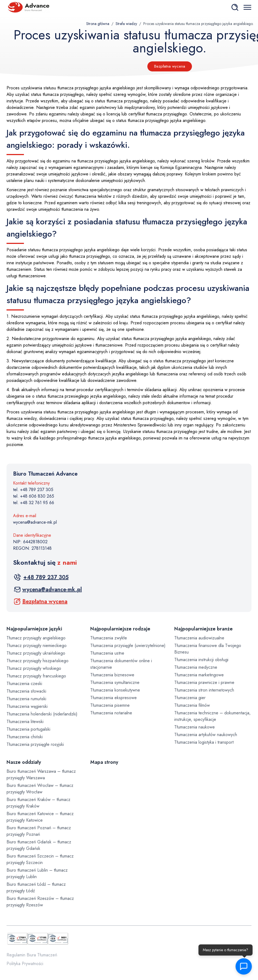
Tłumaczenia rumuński (26, 699)
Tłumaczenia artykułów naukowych (206, 735)
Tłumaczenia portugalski (28, 729)
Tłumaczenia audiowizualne (199, 638)
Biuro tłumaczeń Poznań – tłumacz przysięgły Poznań (39, 831)
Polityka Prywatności (25, 964)
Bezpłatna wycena (170, 66)
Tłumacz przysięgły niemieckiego (37, 646)
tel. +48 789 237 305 (33, 490)
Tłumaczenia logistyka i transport (204, 742)
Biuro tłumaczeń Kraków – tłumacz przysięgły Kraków (38, 803)
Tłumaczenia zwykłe (109, 638)
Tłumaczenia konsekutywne (115, 690)
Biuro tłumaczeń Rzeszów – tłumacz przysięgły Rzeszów (40, 902)
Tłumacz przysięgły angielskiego (36, 638)
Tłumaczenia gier (190, 698)
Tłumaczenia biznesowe (112, 675)
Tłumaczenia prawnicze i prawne (204, 682)
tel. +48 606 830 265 (34, 496)
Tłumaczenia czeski (24, 684)
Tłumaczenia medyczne (196, 667)
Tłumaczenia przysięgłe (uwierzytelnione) (128, 646)
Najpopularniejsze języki (34, 629)
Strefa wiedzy (126, 24)
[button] (243, 966)
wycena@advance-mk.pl (35, 522)
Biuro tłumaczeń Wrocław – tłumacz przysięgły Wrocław (40, 789)
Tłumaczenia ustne (107, 653)
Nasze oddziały (24, 762)
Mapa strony (104, 762)
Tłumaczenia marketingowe (199, 675)
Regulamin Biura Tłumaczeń (32, 955)
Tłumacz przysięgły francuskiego (36, 676)
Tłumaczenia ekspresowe (114, 698)
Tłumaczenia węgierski (27, 706)
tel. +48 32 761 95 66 (34, 503)
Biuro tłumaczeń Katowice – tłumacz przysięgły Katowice (40, 817)
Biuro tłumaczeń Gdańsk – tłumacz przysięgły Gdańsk (39, 845)
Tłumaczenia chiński (25, 737)
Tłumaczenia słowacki (26, 691)
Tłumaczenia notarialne (111, 713)
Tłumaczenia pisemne (110, 705)
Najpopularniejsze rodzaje (120, 629)
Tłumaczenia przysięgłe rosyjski (35, 744)
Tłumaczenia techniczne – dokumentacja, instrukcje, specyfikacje (212, 716)
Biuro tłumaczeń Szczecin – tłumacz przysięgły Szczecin (40, 859)
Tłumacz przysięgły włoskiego (34, 668)
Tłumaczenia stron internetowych (204, 690)
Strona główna (98, 24)
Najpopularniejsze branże (203, 629)
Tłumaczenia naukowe (195, 727)
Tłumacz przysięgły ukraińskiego (36, 653)
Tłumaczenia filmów (192, 705)
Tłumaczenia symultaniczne (115, 682)
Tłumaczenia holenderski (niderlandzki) (42, 714)
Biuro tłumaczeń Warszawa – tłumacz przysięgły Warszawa (41, 775)
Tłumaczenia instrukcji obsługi (201, 660)
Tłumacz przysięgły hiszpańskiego (38, 661)
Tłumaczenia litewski (25, 722)
